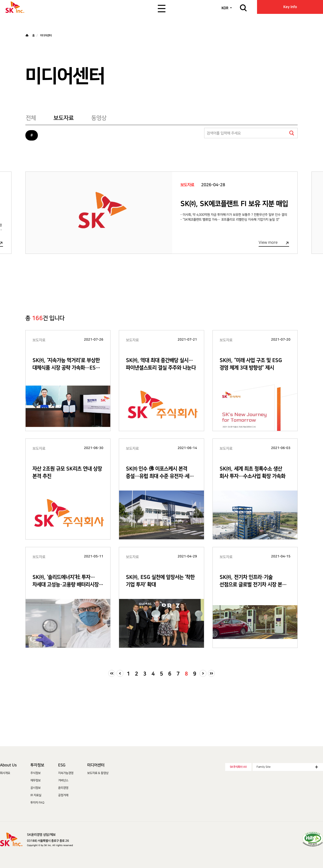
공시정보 (36, 788)
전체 (31, 118)
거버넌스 (63, 780)
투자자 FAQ (37, 803)
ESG (62, 765)
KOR (225, 8)
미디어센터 (96, 765)
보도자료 (64, 118)
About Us (8, 765)
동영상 (99, 118)
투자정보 (37, 765)
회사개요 (5, 773)
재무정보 (36, 780)
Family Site (287, 767)
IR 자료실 (36, 795)
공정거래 (63, 795)
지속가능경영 (66, 773)
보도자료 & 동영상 (98, 773)
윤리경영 (63, 788)
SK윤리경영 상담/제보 (41, 835)
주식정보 (36, 773)
